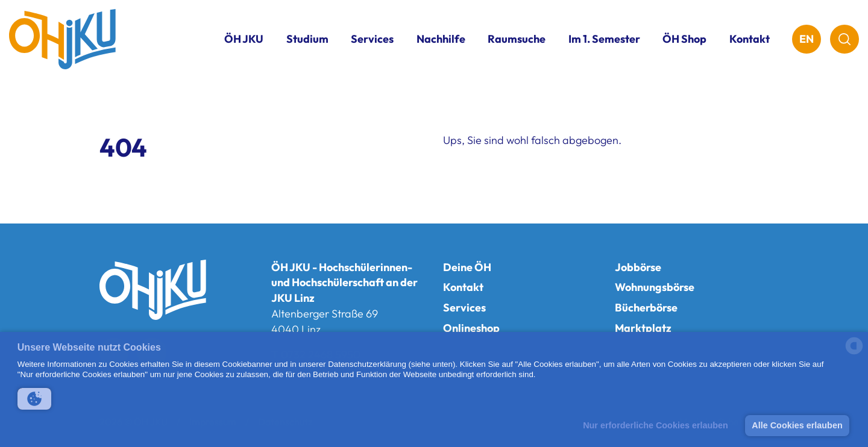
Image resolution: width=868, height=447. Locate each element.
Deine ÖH (467, 267)
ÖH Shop (684, 39)
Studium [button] (307, 39)
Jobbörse (638, 267)
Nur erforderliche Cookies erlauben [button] (656, 425)
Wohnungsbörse (655, 287)
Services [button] (372, 39)
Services (464, 308)
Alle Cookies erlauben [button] (797, 425)
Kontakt (750, 39)
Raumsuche (517, 39)
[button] (34, 399)
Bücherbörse (646, 308)
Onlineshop (471, 328)
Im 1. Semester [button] (604, 39)
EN (807, 39)
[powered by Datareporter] (854, 353)
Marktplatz (643, 328)
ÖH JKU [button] (244, 39)
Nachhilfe (441, 39)
